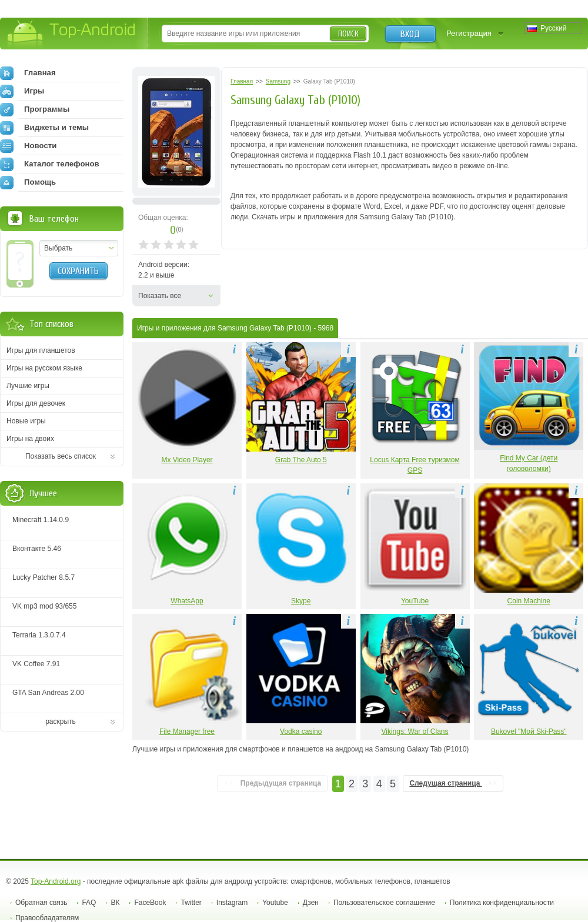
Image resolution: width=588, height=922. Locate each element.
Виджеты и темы (44, 128)
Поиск (348, 34)
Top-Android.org (56, 881)
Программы (35, 109)
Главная (28, 73)
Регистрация (469, 33)
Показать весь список (61, 456)
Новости (28, 146)
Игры (22, 91)
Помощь (28, 182)
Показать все (160, 296)
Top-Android (72, 34)
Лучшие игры (28, 386)
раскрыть (61, 721)
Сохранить (78, 271)
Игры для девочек (36, 403)
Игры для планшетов (41, 350)
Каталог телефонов (50, 164)
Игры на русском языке (44, 368)
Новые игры (26, 421)
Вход (410, 34)
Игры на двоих (30, 439)
